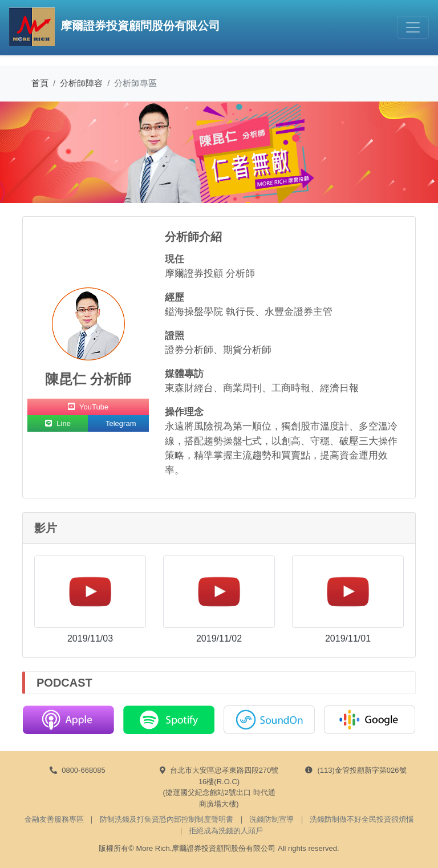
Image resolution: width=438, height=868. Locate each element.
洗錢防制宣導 (271, 819)
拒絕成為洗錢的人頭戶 (226, 831)
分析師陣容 (81, 83)
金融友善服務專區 (54, 819)
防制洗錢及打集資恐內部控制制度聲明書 (167, 819)
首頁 (40, 83)
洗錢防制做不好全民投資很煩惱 (362, 819)
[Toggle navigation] (413, 27)
